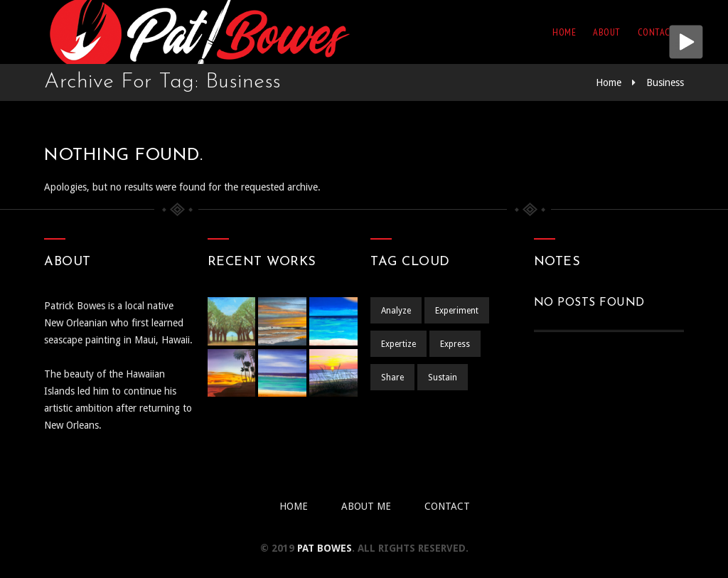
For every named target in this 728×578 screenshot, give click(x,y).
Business (665, 82)
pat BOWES (325, 548)
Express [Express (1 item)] (455, 344)
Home (564, 32)
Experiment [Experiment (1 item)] (457, 311)
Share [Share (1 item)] (392, 378)
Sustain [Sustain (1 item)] (443, 378)
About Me (366, 506)
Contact (657, 32)
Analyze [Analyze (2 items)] (396, 311)
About (607, 32)
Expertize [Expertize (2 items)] (398, 344)
